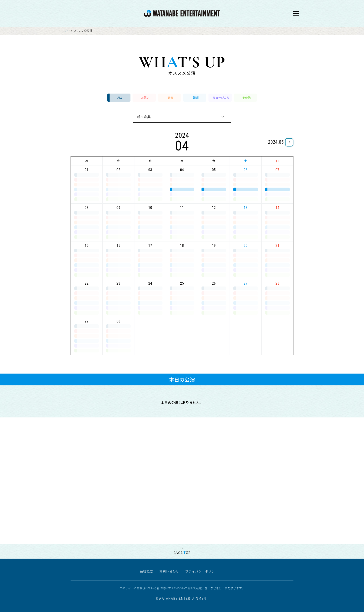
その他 (246, 97)
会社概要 (146, 571)
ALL (120, 97)
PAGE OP (182, 553)
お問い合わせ (169, 571)
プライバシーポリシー (202, 571)
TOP (66, 31)
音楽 (170, 97)
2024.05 (276, 142)
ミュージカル (221, 97)
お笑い (145, 97)
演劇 (196, 97)
